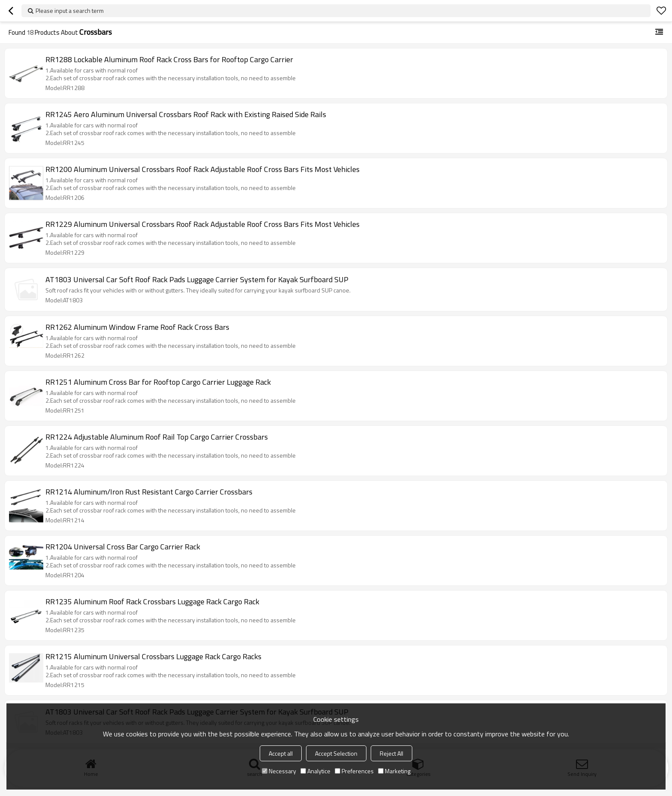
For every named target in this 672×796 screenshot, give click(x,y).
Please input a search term (70, 11)
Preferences (354, 771)
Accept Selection (336, 753)
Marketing (394, 771)
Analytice (315, 771)
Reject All (391, 753)
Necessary (279, 771)
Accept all (281, 753)
